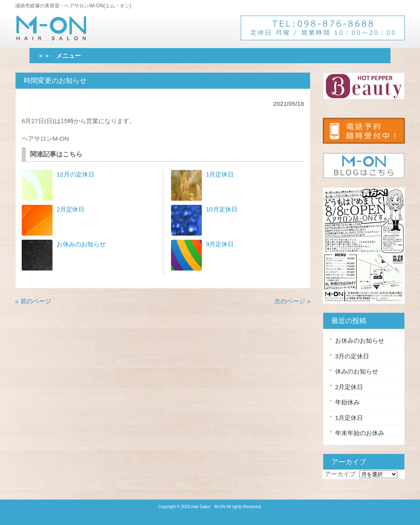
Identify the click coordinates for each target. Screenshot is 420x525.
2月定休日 (71, 209)
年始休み (347, 402)
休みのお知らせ (357, 371)
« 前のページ (33, 301)
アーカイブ (340, 474)
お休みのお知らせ (81, 244)
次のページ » (292, 301)
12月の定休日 (75, 174)
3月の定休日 (352, 356)
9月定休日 (220, 244)
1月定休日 (220, 174)
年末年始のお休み (360, 433)
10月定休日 (222, 209)
